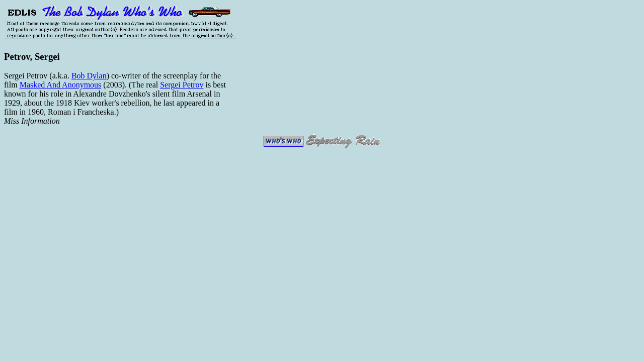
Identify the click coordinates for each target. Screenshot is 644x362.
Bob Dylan (89, 76)
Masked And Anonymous (61, 85)
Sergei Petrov (182, 85)
